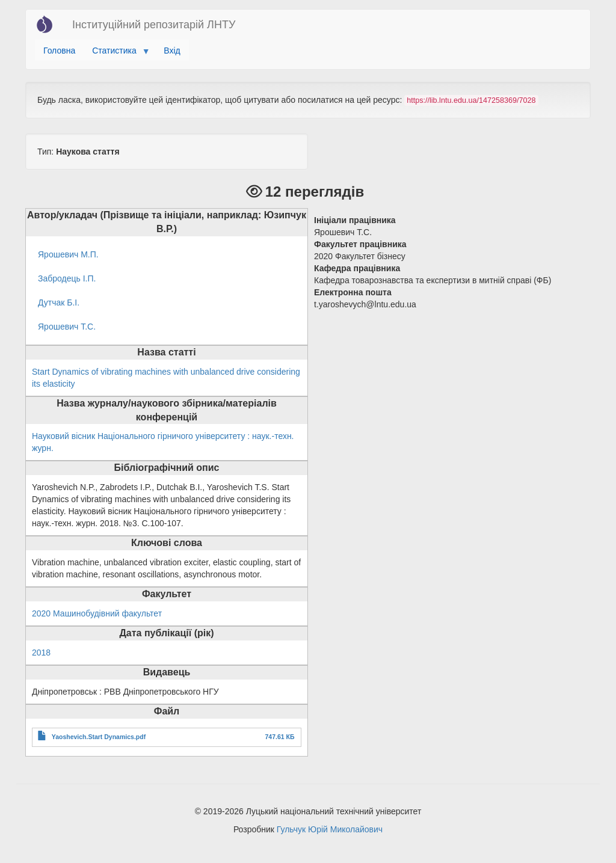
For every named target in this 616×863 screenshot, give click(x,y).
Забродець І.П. (67, 278)
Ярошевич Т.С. (67, 327)
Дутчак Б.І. (59, 303)
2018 (41, 653)
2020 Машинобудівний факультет (97, 613)
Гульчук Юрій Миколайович (330, 829)
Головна (59, 51)
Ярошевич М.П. (68, 254)
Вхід (172, 51)
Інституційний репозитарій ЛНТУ (154, 25)
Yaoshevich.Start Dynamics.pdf (99, 737)
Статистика (116, 54)
